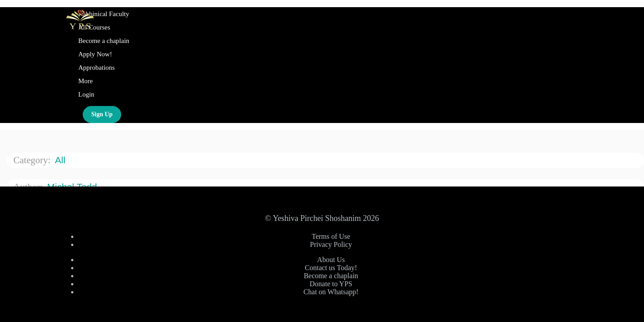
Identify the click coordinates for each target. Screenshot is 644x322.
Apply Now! (95, 54)
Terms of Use (331, 236)
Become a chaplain (104, 41)
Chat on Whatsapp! (331, 292)
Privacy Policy (331, 244)
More (86, 81)
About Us (331, 260)
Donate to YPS (331, 284)
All (61, 160)
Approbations (97, 68)
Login (86, 94)
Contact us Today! (331, 268)
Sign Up (102, 114)
